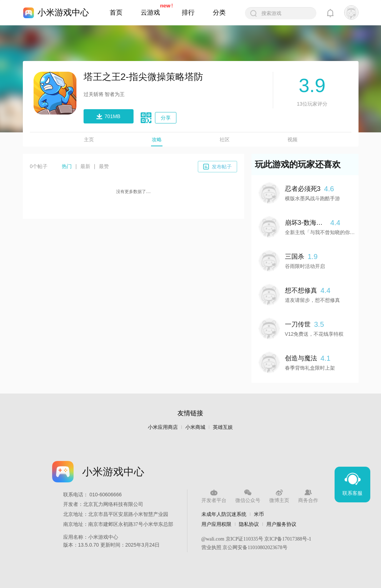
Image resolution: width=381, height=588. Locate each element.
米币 (259, 514)
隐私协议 (249, 524)
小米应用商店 (163, 427)
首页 (116, 12)
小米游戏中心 (63, 12)
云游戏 (150, 12)
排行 (188, 12)
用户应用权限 (216, 524)
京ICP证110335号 (244, 539)
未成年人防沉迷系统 (224, 514)
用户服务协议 (281, 524)
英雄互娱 (223, 427)
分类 (219, 12)
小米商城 (195, 427)
